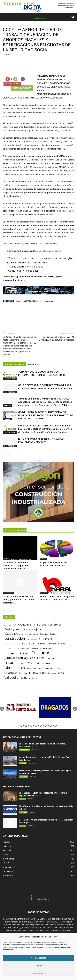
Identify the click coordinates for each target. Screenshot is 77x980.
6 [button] (34, 726)
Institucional (24, 750)
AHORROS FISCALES (31, 301)
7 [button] (36, 726)
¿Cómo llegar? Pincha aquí (22, 271)
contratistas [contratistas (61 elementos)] (32, 639)
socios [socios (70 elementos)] (53, 673)
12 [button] (49, 726)
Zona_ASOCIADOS (10, 379)
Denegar (39, 965)
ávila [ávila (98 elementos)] (34, 678)
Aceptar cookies (38, 958)
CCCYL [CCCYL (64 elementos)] (25, 630)
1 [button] (21, 726)
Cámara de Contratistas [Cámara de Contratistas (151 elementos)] (19, 643)
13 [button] (51, 726)
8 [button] (39, 726)
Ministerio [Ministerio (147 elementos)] (34, 663)
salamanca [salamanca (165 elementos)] (32, 673)
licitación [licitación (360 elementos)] (12, 663)
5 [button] (31, 726)
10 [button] (44, 726)
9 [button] (41, 726)
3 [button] (26, 726)
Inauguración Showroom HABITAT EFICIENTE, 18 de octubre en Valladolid (56, 338)
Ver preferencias (38, 973)
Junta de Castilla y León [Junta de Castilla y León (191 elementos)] (20, 658)
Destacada (24, 777)
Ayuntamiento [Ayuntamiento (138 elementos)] (26, 625)
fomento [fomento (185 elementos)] (10, 648)
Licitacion (44, 593)
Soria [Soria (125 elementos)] (61, 673)
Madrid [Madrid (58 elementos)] (23, 663)
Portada (7, 559)
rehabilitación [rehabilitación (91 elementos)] (11, 673)
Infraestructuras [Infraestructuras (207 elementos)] (16, 653)
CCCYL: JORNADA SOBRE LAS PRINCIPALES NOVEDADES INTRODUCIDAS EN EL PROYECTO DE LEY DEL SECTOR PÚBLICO (46, 415)
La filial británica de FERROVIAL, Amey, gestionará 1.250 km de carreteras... (19, 600)
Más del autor (34, 364)
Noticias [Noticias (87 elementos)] (46, 663)
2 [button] (23, 726)
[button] (73, 17)
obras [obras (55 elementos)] (29, 668)
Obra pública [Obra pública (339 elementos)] (15, 668)
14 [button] (54, 726)
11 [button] (46, 726)
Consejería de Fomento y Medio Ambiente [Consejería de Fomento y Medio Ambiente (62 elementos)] (21, 634)
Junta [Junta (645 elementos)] (44, 653)
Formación (7, 406)
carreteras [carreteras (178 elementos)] (55, 624)
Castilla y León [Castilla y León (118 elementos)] (12, 629)
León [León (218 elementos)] (41, 658)
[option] (21, 707)
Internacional (8, 593)
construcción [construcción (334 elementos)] (15, 638)
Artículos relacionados (14, 364)
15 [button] (56, 726)
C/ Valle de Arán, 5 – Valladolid (25, 267)
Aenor (18, 301)
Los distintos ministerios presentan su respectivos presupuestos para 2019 (16, 566)
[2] (38, 492)
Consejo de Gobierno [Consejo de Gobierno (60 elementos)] (49, 634)
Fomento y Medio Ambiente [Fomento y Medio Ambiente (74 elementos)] (30, 649)
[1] (38, 7)
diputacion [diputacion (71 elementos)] (41, 644)
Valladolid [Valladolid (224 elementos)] (12, 677)
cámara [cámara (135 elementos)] (48, 639)
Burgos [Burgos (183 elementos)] (42, 624)
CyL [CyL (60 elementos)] (40, 639)
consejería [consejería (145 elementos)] (35, 629)
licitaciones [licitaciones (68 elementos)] (51, 658)
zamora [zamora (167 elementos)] (25, 678)
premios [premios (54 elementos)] (59, 668)
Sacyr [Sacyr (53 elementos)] (21, 673)
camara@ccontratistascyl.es (56, 258)
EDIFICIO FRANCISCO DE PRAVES (27, 263)
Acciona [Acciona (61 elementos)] (8, 625)
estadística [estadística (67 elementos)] (52, 644)
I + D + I (23, 799)
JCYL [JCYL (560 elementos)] (33, 653)
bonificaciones (47, 301)
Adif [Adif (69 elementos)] (14, 625)
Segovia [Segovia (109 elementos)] (45, 673)
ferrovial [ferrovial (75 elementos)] (62, 644)
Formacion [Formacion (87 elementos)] (48, 648)
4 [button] (28, 726)
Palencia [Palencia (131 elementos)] (38, 668)
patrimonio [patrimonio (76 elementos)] (49, 668)
